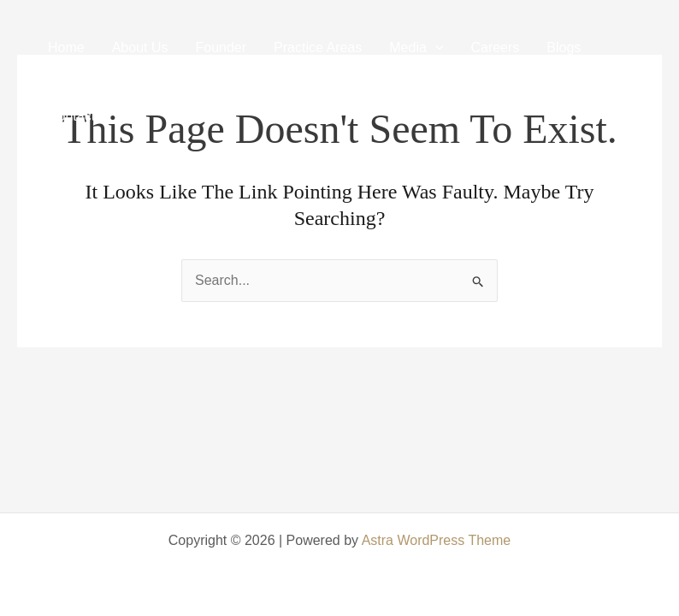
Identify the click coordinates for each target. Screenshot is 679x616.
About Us (140, 47)
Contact (71, 116)
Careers (495, 47)
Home (66, 47)
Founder (221, 47)
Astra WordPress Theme (437, 540)
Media (416, 47)
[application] (435, 47)
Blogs (564, 47)
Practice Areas (318, 47)
